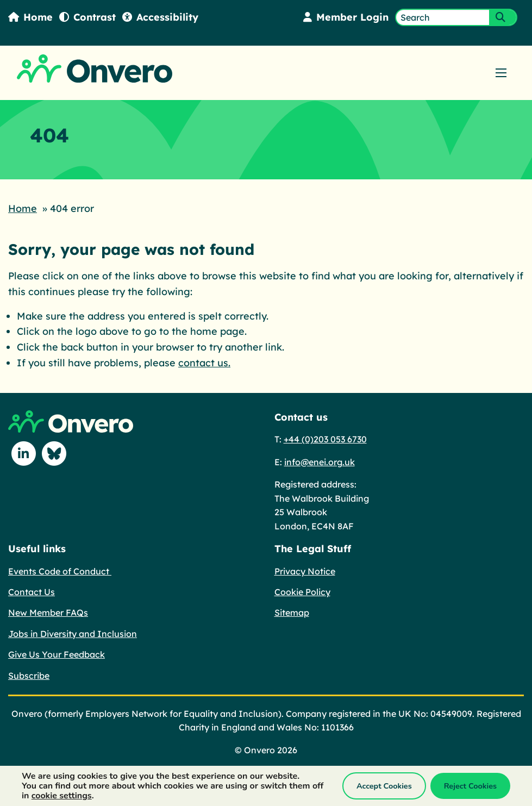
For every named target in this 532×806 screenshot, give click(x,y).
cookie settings (62, 796)
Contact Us (32, 592)
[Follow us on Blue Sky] (54, 454)
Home (30, 17)
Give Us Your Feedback (57, 654)
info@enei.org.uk (320, 462)
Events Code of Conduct (60, 571)
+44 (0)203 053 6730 (325, 439)
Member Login (346, 17)
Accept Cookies (384, 786)
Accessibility (160, 17)
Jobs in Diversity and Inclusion (73, 634)
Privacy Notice (305, 571)
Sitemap (292, 613)
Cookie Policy (302, 592)
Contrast (87, 17)
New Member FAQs (48, 613)
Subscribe (29, 676)
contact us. (204, 363)
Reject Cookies (470, 786)
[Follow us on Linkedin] (23, 454)
